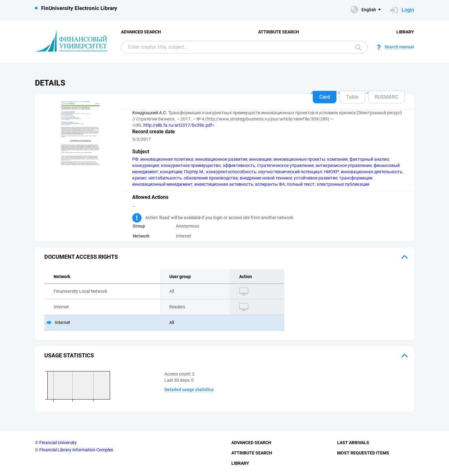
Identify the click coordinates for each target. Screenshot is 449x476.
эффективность (239, 165)
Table (352, 97)
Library (405, 32)
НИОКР (331, 172)
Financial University (58, 443)
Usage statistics (69, 355)
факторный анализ (369, 159)
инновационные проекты (299, 159)
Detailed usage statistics (189, 390)
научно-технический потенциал (290, 172)
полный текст (301, 184)
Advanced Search (141, 32)
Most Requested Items (363, 453)
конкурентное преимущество (191, 165)
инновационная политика (167, 159)
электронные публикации (343, 184)
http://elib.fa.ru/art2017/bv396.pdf (178, 125)
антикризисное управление (344, 165)
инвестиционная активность (224, 184)
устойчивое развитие (316, 178)
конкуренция (146, 165)
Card (325, 97)
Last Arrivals (353, 443)
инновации (260, 159)
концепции (171, 172)
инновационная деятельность (372, 172)
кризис (139, 178)
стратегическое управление (285, 165)
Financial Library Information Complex (76, 450)
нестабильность (165, 178)
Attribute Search (279, 32)
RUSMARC (386, 97)
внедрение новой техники (266, 178)
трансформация (356, 178)
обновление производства (211, 178)
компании (337, 159)
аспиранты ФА (270, 184)
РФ (135, 159)
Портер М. (194, 172)
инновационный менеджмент (162, 184)
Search (358, 47)
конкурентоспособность (231, 172)
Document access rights (81, 257)
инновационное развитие (221, 159)
